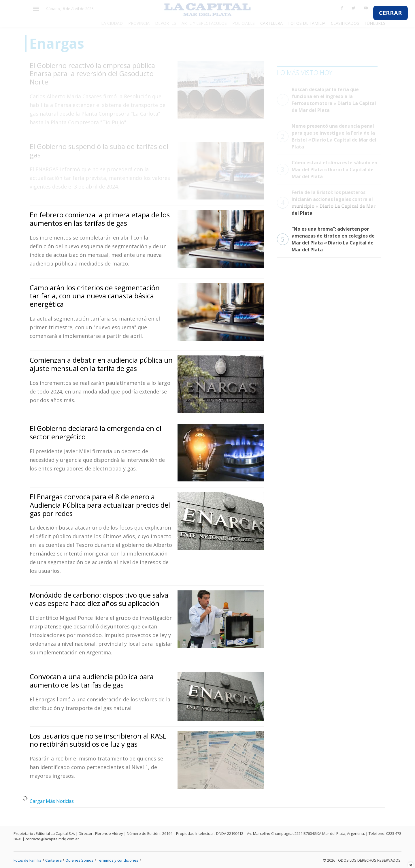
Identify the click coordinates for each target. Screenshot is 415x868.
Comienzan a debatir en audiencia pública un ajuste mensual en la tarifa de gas (101, 364)
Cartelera (53, 860)
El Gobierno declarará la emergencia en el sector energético (96, 432)
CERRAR (391, 13)
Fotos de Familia (28, 860)
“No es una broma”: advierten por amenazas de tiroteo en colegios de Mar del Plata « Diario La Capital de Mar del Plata (326, 239)
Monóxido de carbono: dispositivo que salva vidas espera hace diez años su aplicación (99, 599)
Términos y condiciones (118, 860)
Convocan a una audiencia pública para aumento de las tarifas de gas (92, 681)
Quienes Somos (79, 860)
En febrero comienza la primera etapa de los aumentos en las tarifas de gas (100, 219)
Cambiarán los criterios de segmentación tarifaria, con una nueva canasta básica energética (95, 296)
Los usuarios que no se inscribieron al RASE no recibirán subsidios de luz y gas (98, 740)
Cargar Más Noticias (52, 801)
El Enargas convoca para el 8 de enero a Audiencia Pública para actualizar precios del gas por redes (100, 505)
